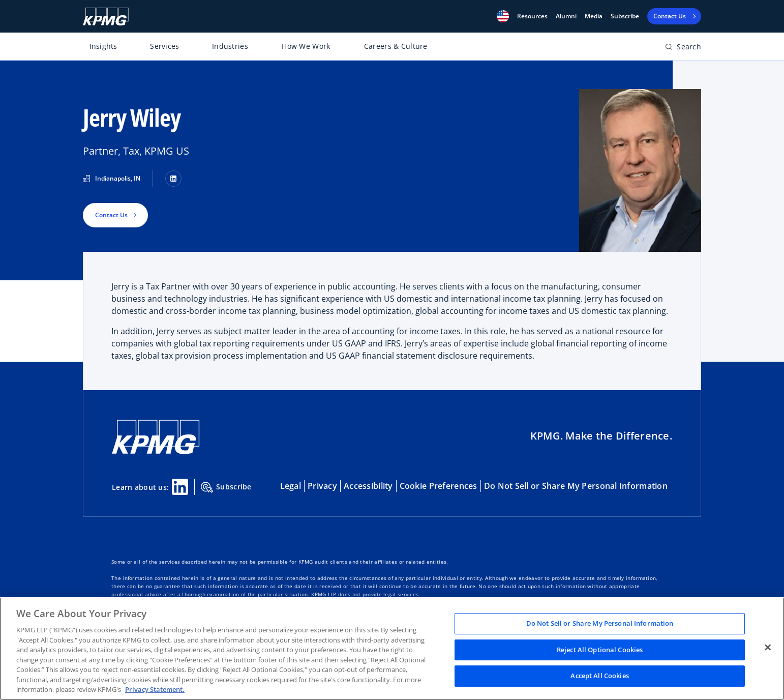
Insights (103, 46)
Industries (230, 46)
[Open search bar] (683, 49)
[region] (392, 649)
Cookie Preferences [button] (439, 486)
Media (594, 16)
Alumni (566, 16)
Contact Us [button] (111, 215)
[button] (503, 16)
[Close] (768, 648)
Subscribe (625, 16)
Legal (291, 486)
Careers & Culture (396, 46)
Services (164, 46)
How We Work (306, 46)
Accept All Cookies (599, 676)
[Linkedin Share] (180, 487)
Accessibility (368, 486)
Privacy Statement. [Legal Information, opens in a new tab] (155, 689)
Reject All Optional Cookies (600, 650)
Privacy (322, 486)
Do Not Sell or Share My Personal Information (576, 486)
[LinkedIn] (173, 179)
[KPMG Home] (106, 17)
